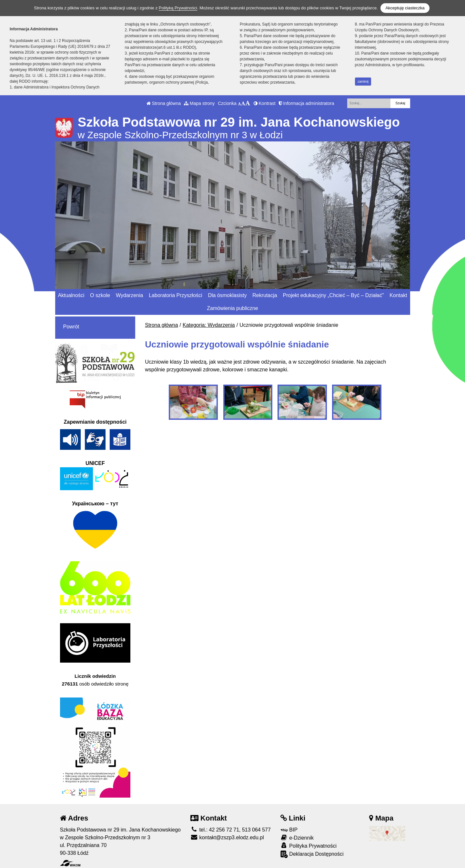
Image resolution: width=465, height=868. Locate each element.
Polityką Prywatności (178, 8)
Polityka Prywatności (308, 846)
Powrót (71, 327)
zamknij (363, 82)
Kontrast (265, 103)
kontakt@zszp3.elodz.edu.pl (227, 837)
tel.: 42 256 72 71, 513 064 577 (231, 830)
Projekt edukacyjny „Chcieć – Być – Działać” (334, 295)
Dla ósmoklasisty (227, 295)
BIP (289, 830)
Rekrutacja (265, 295)
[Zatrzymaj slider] (233, 283)
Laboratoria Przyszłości (175, 295)
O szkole (100, 295)
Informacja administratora (307, 103)
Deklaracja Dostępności (312, 854)
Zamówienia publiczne (232, 308)
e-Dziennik (297, 837)
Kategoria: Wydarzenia (209, 325)
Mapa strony (199, 103)
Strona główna (164, 103)
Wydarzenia (129, 295)
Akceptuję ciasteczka (405, 8)
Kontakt (398, 295)
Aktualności (71, 295)
